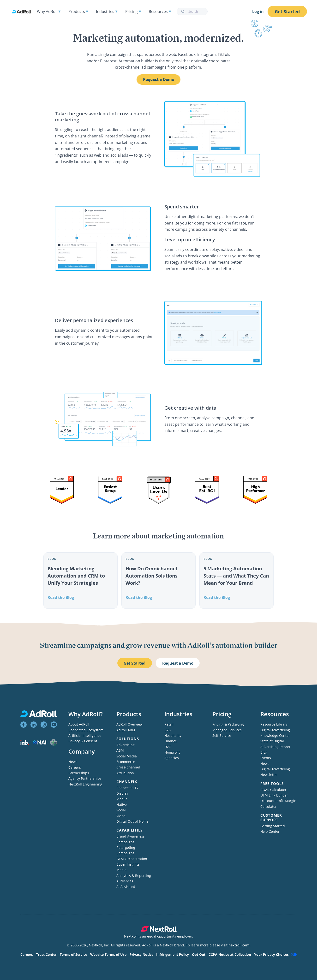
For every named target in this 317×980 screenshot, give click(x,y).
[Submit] (183, 12)
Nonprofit (172, 752)
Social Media (127, 756)
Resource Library (274, 724)
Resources (160, 12)
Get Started (287, 12)
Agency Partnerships (85, 778)
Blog (264, 752)
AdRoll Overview (129, 724)
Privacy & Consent (83, 741)
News (73, 762)
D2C (168, 747)
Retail (169, 724)
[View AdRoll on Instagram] (44, 725)
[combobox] (192, 12)
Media (121, 870)
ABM (120, 750)
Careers (75, 767)
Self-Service (222, 735)
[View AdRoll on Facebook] (24, 725)
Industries (107, 12)
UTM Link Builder (274, 795)
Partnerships (79, 773)
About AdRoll (79, 724)
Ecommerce (126, 762)
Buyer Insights (128, 864)
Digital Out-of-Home (132, 821)
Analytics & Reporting (134, 876)
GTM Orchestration (132, 859)
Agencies (172, 758)
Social (121, 810)
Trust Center (46, 954)
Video (121, 816)
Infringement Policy (173, 954)
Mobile (122, 799)
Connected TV (127, 788)
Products (78, 12)
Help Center (270, 831)
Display (122, 793)
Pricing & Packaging (228, 724)
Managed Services (227, 730)
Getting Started (273, 826)
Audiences (125, 881)
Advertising (126, 745)
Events (266, 758)
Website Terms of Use (108, 954)
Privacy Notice (141, 954)
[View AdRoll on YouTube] (54, 725)
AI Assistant (126, 887)
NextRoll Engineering (85, 784)
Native (122, 805)
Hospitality (173, 735)
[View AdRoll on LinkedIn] (34, 725)
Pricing (133, 12)
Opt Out (199, 954)
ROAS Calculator (273, 790)
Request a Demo (159, 79)
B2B (167, 730)
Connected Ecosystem (86, 730)
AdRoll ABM (126, 730)
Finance (171, 741)
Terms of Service (73, 954)
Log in (258, 12)
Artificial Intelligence (85, 735)
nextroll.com (239, 945)
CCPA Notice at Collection (230, 954)
